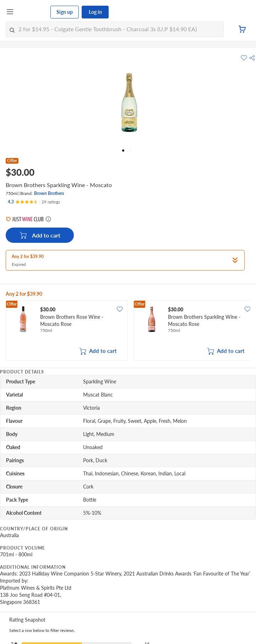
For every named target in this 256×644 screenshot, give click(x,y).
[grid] (128, 331)
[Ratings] (34, 202)
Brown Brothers (49, 193)
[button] (252, 58)
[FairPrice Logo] (32, 12)
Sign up (65, 12)
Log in (95, 12)
